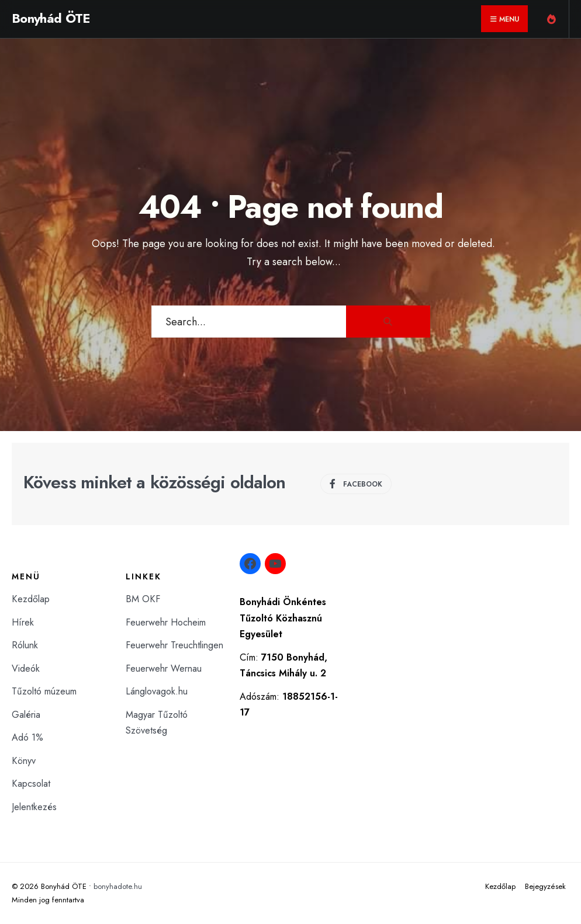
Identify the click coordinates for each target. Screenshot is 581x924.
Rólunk (25, 645)
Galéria (26, 715)
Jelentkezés (34, 807)
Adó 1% (27, 737)
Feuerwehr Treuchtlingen (174, 645)
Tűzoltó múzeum (44, 691)
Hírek (23, 622)
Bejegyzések (545, 886)
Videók (26, 668)
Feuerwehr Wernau (164, 668)
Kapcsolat (31, 784)
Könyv (24, 761)
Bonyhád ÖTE (51, 18)
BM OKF (143, 599)
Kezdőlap (31, 599)
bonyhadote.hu (118, 886)
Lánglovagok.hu (157, 691)
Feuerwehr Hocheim (166, 622)
